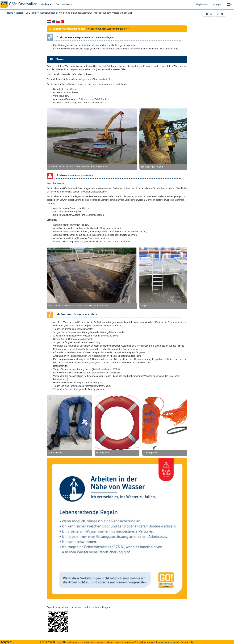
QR (220, 14)
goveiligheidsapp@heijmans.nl (164, 642)
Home (10, 13)
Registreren (202, 4)
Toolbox (20, 13)
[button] (229, 4)
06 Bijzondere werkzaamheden (41, 13)
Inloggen (217, 4)
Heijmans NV (60, 642)
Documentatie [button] (64, 4)
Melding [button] (46, 4)
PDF (208, 14)
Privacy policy (188, 642)
